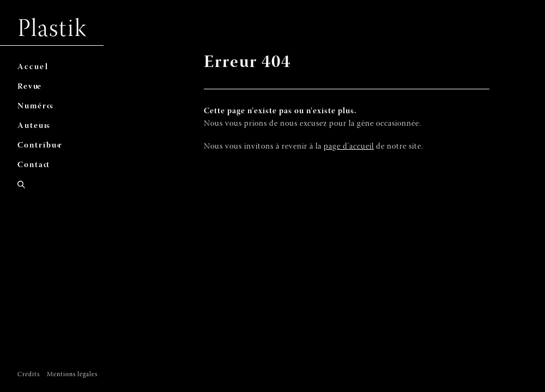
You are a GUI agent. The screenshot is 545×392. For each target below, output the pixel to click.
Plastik (52, 30)
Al (34, 67)
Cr (42, 146)
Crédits (29, 375)
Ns (37, 106)
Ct (35, 165)
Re (31, 87)
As (35, 126)
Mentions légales (72, 375)
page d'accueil (349, 147)
